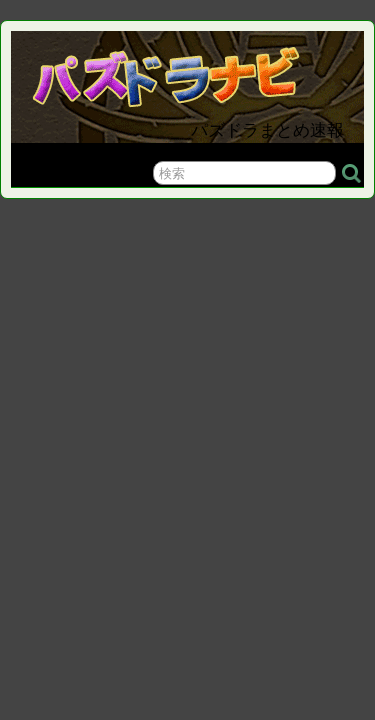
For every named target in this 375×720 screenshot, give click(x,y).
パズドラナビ (191, 71)
